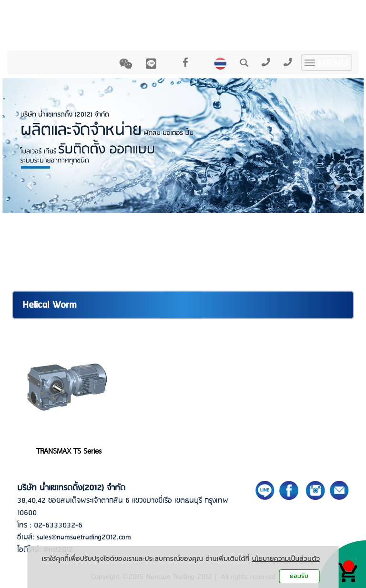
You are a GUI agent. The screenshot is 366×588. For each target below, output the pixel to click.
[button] (30, 181)
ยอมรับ (299, 576)
